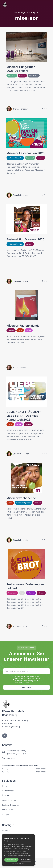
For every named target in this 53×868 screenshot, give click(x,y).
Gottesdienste (8, 791)
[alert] (18, 850)
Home (5, 786)
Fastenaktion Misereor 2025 (25, 239)
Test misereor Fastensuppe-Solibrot (25, 586)
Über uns (6, 795)
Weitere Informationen (24, 855)
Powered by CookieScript (18, 864)
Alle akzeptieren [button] (11, 860)
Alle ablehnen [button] (26, 860)
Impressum (7, 830)
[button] (49, 4)
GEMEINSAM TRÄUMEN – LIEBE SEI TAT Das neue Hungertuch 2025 (24, 416)
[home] (5, 4)
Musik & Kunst (8, 810)
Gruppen (6, 814)
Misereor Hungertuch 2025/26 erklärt (21, 69)
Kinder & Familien (9, 800)
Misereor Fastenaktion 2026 (26, 153)
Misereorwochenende (21, 498)
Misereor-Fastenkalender (24, 326)
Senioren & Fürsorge (10, 805)
